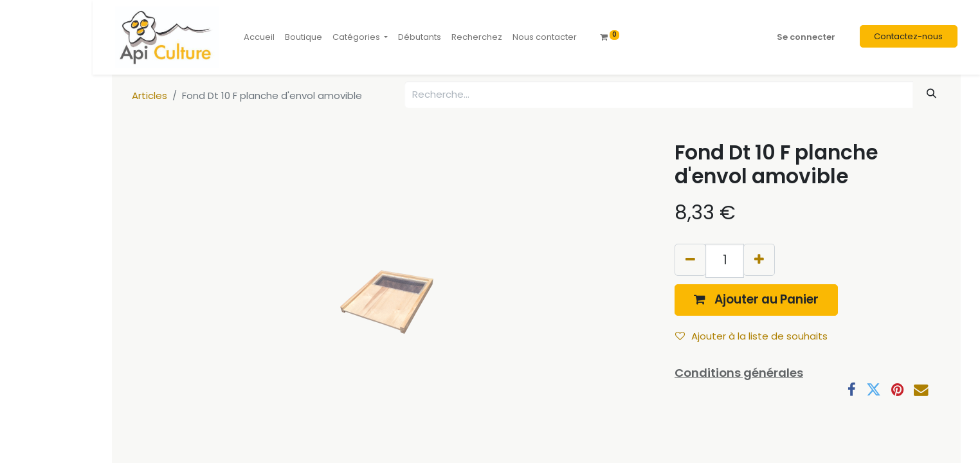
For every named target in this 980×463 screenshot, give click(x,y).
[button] (756, 300)
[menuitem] (259, 37)
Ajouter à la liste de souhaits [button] (751, 336)
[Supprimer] (690, 259)
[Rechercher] (932, 94)
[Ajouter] (759, 259)
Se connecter (806, 37)
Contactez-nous (908, 36)
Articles (150, 95)
